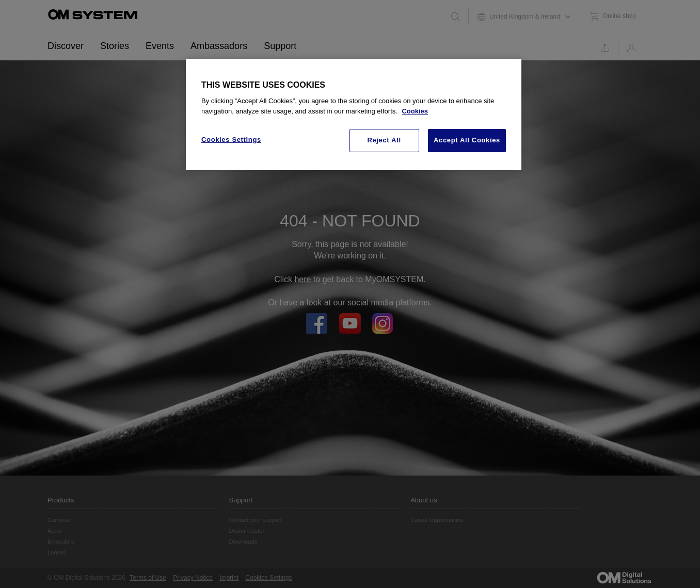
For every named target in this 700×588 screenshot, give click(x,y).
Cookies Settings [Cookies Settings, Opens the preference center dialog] (231, 140)
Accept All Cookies (467, 140)
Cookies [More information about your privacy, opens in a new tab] (415, 111)
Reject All (384, 140)
